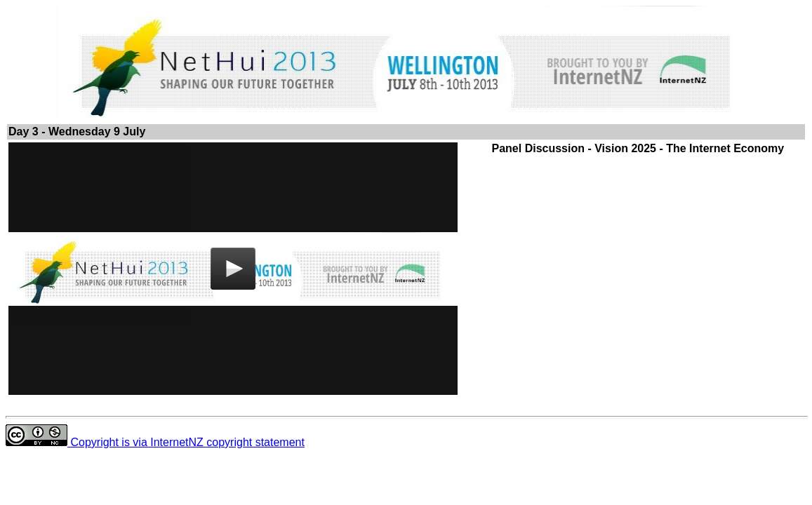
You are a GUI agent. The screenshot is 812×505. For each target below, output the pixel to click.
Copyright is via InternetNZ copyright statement (155, 442)
